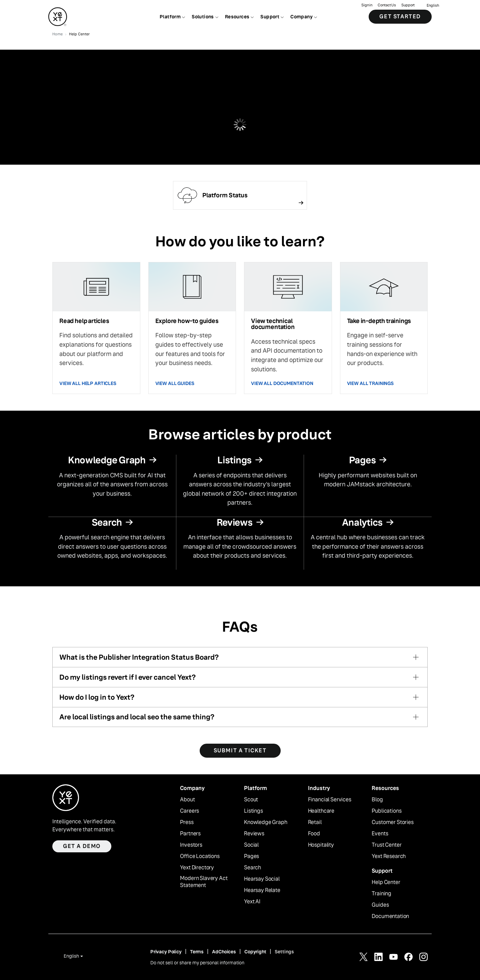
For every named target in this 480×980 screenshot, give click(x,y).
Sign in (367, 5)
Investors (191, 845)
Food (314, 834)
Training (381, 894)
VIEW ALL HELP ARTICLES (88, 383)
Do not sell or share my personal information (197, 963)
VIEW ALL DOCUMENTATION (282, 383)
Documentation (390, 916)
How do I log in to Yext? (97, 697)
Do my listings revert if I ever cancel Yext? (127, 677)
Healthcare (321, 811)
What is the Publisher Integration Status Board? (139, 657)
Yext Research (389, 856)
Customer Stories (392, 822)
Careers (189, 811)
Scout (251, 800)
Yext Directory (197, 868)
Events (380, 834)
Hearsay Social (262, 879)
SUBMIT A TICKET (240, 750)
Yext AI (252, 902)
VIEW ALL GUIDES (175, 383)
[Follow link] (240, 195)
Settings (284, 952)
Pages (251, 856)
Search (252, 868)
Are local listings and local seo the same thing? (137, 717)
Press (187, 822)
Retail (315, 822)
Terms (197, 952)
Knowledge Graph (266, 822)
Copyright (255, 952)
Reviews (254, 834)
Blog (377, 800)
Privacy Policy (166, 952)
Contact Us (387, 5)
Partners (190, 834)
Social (251, 845)
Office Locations (200, 856)
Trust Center (386, 845)
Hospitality (321, 845)
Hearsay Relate (262, 890)
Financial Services (330, 800)
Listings (253, 811)
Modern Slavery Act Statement (204, 882)
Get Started (400, 16)
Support (408, 5)
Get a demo (82, 846)
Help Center (386, 882)
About (187, 800)
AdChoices (224, 952)
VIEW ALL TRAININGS (370, 383)
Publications (386, 811)
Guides (380, 905)
